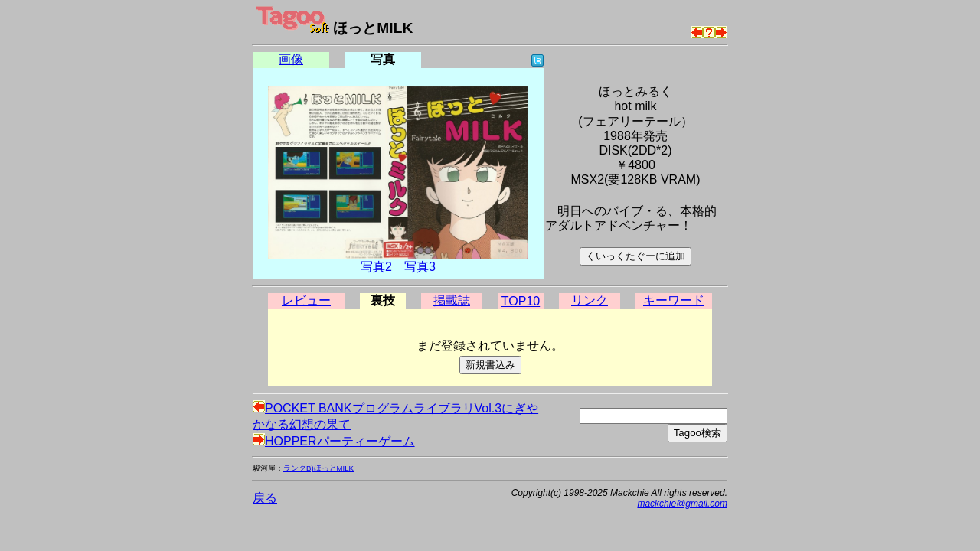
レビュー (306, 300)
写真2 (376, 267)
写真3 (420, 267)
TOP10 (521, 301)
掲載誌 (452, 300)
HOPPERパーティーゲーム (334, 441)
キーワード (674, 300)
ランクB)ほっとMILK (318, 468)
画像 (291, 59)
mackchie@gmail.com (682, 504)
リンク (590, 300)
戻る (265, 498)
